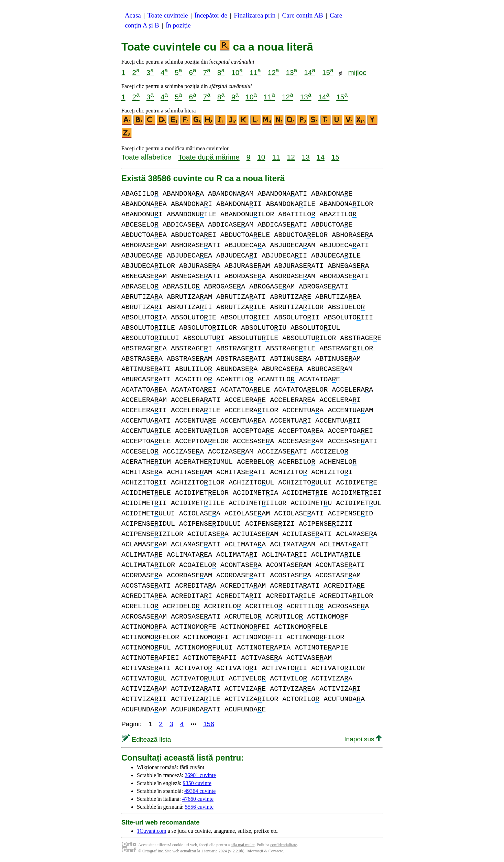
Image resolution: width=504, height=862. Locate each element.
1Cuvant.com (152, 831)
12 (273, 72)
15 (328, 72)
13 (291, 72)
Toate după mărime (209, 157)
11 (255, 72)
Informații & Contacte (265, 851)
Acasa (133, 15)
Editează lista (147, 739)
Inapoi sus (363, 739)
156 (209, 724)
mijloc (357, 72)
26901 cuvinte (200, 775)
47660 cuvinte (198, 799)
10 (237, 72)
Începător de (211, 15)
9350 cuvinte (197, 783)
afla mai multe (243, 845)
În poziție (178, 25)
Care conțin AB (302, 15)
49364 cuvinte (200, 791)
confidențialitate (284, 845)
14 (310, 72)
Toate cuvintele (168, 15)
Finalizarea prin (255, 15)
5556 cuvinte (199, 807)
